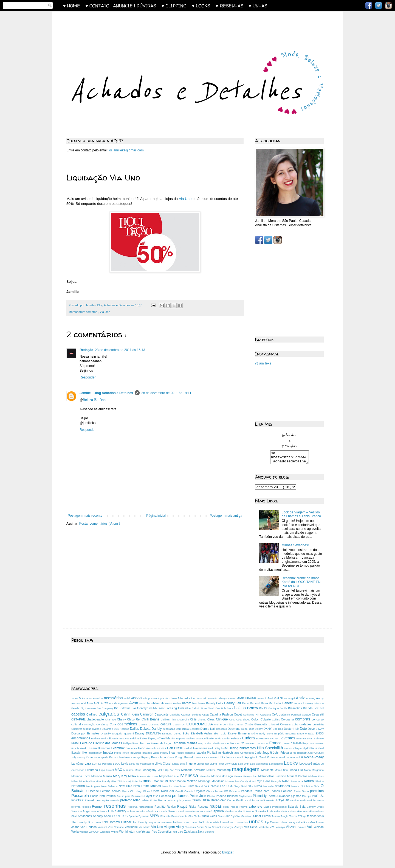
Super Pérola (262, 818)
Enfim (105, 741)
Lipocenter (203, 766)
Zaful (188, 834)
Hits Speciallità (271, 750)
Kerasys (136, 760)
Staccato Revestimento (174, 818)
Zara (194, 834)
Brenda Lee (312, 711)
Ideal (321, 751)
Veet (111, 829)
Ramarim (270, 803)
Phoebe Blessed (227, 798)
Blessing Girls (176, 711)
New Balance (110, 789)
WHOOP (94, 834)
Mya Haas (264, 784)
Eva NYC (276, 741)
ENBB (320, 736)
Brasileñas (296, 711)
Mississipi (127, 784)
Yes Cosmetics (162, 834)
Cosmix (144, 727)
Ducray (140, 736)
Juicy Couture (316, 755)
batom (187, 706)
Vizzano (292, 829)
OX (227, 794)
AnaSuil (262, 701)
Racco (231, 803)
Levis (125, 766)
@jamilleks (263, 363)
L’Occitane (226, 760)
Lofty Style (232, 766)
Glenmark (132, 751)
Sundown (247, 818)
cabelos (79, 717)
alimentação (211, 701)
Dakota (146, 731)
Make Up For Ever (169, 772)
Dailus (135, 731)
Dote (304, 731)
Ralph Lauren (255, 803)
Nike (251, 789)
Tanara (276, 818)
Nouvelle (269, 789)
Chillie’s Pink (169, 722)
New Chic (126, 788)
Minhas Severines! (295, 548)
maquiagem (246, 772)
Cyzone (97, 731)
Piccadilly (260, 798)
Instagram (388, 5)
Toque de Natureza (161, 825)
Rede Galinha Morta (312, 803)
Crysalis (286, 727)
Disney (259, 731)
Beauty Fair (233, 706)
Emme (243, 736)
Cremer (239, 727)
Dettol (245, 731)
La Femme (293, 760)
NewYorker (181, 789)
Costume (155, 727)
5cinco (84, 701)
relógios (87, 809)
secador (141, 814)
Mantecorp (224, 772)
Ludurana (92, 772)
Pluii (305, 798)
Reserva (133, 809)
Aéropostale (150, 701)
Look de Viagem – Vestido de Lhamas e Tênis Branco (301, 517)
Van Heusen (89, 829)
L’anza (198, 760)
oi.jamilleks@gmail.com (126, 150)
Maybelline (167, 779)
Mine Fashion (87, 784)
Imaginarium (95, 755)
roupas (216, 809)
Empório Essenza (286, 736)
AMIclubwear (247, 701)
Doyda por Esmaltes (86, 736)
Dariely (157, 731)
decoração (169, 731)
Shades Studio (234, 814)
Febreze (319, 741)
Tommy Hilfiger (121, 825)
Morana (230, 784)
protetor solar (131, 803)
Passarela (81, 798)
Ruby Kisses (231, 809)
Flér (218, 746)
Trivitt (216, 825)
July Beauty (79, 760)
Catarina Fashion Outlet (226, 717)
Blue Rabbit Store (197, 711)
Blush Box (214, 711)
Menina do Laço (223, 779)
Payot (149, 798)
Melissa (190, 778)
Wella (75, 834)
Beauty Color (215, 706)
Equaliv (114, 741)
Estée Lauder (223, 741)
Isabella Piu (204, 755)
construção (89, 727)
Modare (159, 784)
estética (236, 741)
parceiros (317, 793)
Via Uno (185, 199)
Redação (86, 350)
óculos (117, 793)
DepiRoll (195, 731)
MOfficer (171, 784)
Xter (139, 834)
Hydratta (309, 751)
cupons (87, 731)
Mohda (182, 784)
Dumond (168, 736)
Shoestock (262, 814)
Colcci (256, 722)
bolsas (241, 710)
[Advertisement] (171, 27)
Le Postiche (106, 766)
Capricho (175, 717)
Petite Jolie (199, 798)
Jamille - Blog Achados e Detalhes (108, 305)
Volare (303, 829)
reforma (76, 809)
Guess (162, 751)
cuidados (306, 727)
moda (148, 783)
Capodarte (162, 717)
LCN (95, 766)
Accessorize (96, 701)
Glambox (119, 751)
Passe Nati (98, 798)
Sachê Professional (276, 809)
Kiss (154, 760)
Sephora (218, 814)
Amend (232, 701)
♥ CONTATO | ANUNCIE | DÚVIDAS (124, 6)
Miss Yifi (116, 784)
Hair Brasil (175, 751)
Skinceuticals (316, 814)
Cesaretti (318, 717)
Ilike (85, 755)
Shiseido (249, 814)
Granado (152, 751)
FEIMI (76, 746)
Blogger (228, 855)
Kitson (162, 760)
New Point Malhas (148, 788)
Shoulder (275, 814)
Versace (119, 829)
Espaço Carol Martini (162, 741)
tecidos (312, 818)
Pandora (247, 793)
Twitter (379, 5)
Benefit (288, 706)
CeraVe (307, 717)
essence (201, 741)
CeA (275, 717)
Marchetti (268, 772)
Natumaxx (298, 784)
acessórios (114, 700)
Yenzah (147, 834)
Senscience (192, 814)
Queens (187, 803)
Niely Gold (241, 789)
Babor (143, 706)
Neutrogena (94, 789)
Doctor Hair (292, 731)
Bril (322, 711)
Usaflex (311, 825)
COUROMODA (200, 726)
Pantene (287, 793)
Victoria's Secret (195, 829)
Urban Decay (288, 825)
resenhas (116, 808)
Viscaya (239, 829)
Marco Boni (282, 772)
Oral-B (180, 794)
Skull (75, 818)
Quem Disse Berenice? (209, 803)
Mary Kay (121, 779)
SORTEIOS (121, 818)
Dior (252, 731)
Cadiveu (92, 717)
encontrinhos (81, 741)
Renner (98, 809)
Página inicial (156, 516)
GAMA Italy (301, 746)
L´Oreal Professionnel (271, 760)
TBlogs (302, 818)
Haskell (188, 751)
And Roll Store (278, 701)
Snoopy (98, 818)
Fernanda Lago (161, 746)
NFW (191, 789)
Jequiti (268, 755)
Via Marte (145, 829)
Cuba (296, 727)
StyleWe (236, 818)
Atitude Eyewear (119, 706)
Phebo (212, 798)
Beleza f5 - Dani (94, 400)
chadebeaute (96, 722)
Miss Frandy (103, 784)
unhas (257, 824)
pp (310, 798)
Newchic (168, 789)
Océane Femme (100, 793)
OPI (172, 794)
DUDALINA (154, 736)
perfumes (181, 798)
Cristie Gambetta (257, 727)
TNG (106, 825)
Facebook (369, 5)
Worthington (128, 834)
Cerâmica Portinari (290, 717)
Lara (88, 766)
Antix (301, 700)
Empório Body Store (261, 736)
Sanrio (95, 814)
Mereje (239, 779)
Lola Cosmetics (260, 766)
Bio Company (105, 711)
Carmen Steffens (192, 717)
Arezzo (76, 706)
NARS (287, 784)
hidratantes (248, 751)
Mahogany (150, 772)
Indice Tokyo (122, 755)
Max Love (153, 779)
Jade (259, 755)
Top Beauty (141, 825)
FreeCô (288, 746)
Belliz (278, 706)
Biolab (153, 711)
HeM (225, 751)
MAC (119, 772)
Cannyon (147, 717)
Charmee (111, 722)
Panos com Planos (268, 793)
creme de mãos (224, 727)
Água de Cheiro (168, 701)
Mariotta (97, 779)
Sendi (181, 814)
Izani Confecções (244, 755)
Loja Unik (244, 766)
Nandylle (276, 784)
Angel (292, 701)
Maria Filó (297, 772)
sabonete (256, 809)
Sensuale (206, 814)
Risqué (183, 809)
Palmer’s (235, 794)
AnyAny (311, 701)
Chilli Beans (151, 722)
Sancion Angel (81, 814)
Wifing (115, 834)
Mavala (142, 779)
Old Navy (136, 794)
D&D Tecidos (122, 731)
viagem (170, 829)
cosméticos (128, 726)
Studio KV (225, 818)
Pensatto (166, 798)
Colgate (266, 722)
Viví (273, 829)
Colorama (288, 722)
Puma (163, 803)
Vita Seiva (251, 829)
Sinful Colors (289, 814)
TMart (98, 825)
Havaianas (201, 751)
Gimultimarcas (101, 751)
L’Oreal (238, 760)
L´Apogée (249, 760)
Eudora (249, 740)
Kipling (146, 760)
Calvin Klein (130, 717)
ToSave (178, 825)
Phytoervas (246, 798)
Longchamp (276, 766)
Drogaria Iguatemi (124, 736)
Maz (177, 779)
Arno (90, 706)
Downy (320, 731)
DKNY (268, 731)
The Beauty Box (83, 825)
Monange (205, 784)
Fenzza (145, 746)
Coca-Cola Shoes (240, 722)
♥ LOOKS (204, 6)
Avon (134, 705)
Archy (320, 701)
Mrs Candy (242, 784)
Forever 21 (238, 746)
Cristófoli (274, 727)
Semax (173, 814)
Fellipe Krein (132, 746)
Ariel (83, 706)
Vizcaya (281, 829)
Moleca (192, 784)
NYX (317, 789)
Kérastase (124, 760)
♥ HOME (74, 6)
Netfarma (79, 788)
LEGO (117, 766)
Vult (310, 829)
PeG (156, 798)
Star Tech (194, 818)
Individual (136, 755)
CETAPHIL (79, 722)
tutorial (225, 825)
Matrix (133, 779)
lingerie (191, 766)
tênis (321, 818)
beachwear (199, 706)
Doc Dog (278, 731)
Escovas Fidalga (129, 741)
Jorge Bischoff (298, 755)
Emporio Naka (306, 736)
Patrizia (111, 798)
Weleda (319, 829)
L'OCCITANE (210, 760)
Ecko (186, 736)
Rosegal (204, 809)
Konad (189, 760)
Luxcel (111, 772)
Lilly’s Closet (163, 766)
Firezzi (211, 746)
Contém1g (103, 727)
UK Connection (239, 825)
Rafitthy (241, 803)
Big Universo (89, 711)
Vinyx (230, 829)
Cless (212, 722)
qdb (179, 803)
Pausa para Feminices (131, 798)
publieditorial (149, 803)
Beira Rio (268, 706)
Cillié (194, 722)
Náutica (319, 784)
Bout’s (264, 711)
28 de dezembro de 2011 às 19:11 (166, 393)
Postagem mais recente (85, 516)
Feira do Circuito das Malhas (101, 746)
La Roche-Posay (311, 760)
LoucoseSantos (310, 766)
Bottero (253, 711)
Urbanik (301, 825)
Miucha (138, 784)
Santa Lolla (107, 814)
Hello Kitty (215, 751)
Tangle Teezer (289, 818)
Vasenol (103, 829)
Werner (84, 834)
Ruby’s (244, 809)
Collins (276, 722)
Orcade (189, 794)
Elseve (233, 736)
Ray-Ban (283, 803)
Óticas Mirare (215, 794)
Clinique (222, 722)
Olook (147, 794)
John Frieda (281, 755)
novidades (283, 788)
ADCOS (137, 701)
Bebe (246, 706)
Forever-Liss (253, 746)
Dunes (178, 736)
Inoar (173, 755)
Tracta (194, 825)
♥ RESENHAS (232, 6)
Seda (164, 814)
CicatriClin (184, 722)
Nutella (296, 789)
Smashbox (85, 818)
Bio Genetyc (140, 711)
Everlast (301, 741)
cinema (203, 722)
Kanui (90, 760)
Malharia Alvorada (194, 772)
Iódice (181, 755)
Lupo (102, 772)
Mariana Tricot (81, 779)
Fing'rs (203, 746)
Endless (96, 741)
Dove (312, 731)
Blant (162, 711)
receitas (295, 803)
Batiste (177, 706)
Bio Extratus (123, 711)
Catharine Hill (252, 717)
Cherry (122, 722)
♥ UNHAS (258, 6)
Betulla (76, 711)
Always (223, 701)
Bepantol (299, 706)
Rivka (193, 809)
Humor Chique (294, 751)
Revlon (172, 809)
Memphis (205, 779)
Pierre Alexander (279, 798)
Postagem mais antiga (226, 516)
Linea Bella (179, 766)
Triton (209, 825)
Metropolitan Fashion (273, 779)
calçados (110, 716)
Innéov (165, 755)
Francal (276, 745)
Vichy (181, 829)
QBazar (172, 803)
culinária (318, 727)
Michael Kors (316, 779)
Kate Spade (102, 760)
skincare (302, 814)
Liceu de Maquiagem (142, 766)
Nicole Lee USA (222, 788)
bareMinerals (156, 706)
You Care (178, 834)
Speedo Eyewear (139, 818)
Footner (225, 746)
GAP (312, 746)
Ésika (144, 741)
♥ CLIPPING (177, 6)
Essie (211, 741)
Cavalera (266, 717)
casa (206, 717)
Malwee (212, 772)
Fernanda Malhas (185, 746)
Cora (114, 727)
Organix (200, 793)
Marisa (108, 779)
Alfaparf (183, 701)
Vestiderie (132, 829)
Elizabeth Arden (202, 736)
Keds (113, 760)
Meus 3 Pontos (298, 779)
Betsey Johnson (314, 706)
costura (167, 727)
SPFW (155, 818)
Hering (234, 751)
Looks (291, 765)
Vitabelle (264, 829)
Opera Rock (160, 793)
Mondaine (218, 784)
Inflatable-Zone (151, 755)
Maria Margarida (314, 772)
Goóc (142, 751)
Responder (88, 377)
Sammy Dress (315, 809)
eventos (289, 740)
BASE (169, 706)
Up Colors (272, 825)
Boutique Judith (278, 711)
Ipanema (190, 755)
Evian (310, 741)
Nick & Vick (203, 789)
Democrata (183, 731)
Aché (128, 701)
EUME (260, 741)
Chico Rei (134, 722)
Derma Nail (208, 731)
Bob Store (228, 711)
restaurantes (146, 809)
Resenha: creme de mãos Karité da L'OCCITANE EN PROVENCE (301, 585)
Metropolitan (250, 779)
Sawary (121, 814)
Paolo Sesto (302, 794)
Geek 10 (86, 751)
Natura (309, 784)
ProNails (115, 803)
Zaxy (201, 834)
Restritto (161, 809)
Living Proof (217, 766)
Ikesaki (76, 755)
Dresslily (106, 736)
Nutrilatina (307, 789)
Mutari (253, 784)
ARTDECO (101, 706)
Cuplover (77, 731)
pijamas (296, 798)
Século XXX (153, 814)
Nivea (259, 788)
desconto (222, 731)
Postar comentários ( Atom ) (100, 524)
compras (92, 312)
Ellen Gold (221, 736)
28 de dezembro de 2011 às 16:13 (120, 350)
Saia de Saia (297, 809)
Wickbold (106, 834)
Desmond (235, 731)
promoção (102, 803)
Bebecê (256, 706)
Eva (267, 741)
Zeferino (210, 834)
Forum (265, 746)
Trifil (202, 825)
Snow (108, 818)
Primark (90, 803)
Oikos (126, 794)
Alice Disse (196, 701)
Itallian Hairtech (223, 755)
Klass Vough (176, 760)
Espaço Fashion (186, 741)
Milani (75, 784)
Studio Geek (209, 818)
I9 (317, 751)
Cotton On (179, 727)
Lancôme (78, 766)
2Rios (75, 701)
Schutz (131, 814)
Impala (109, 755)
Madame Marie (133, 772)
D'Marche (108, 731)
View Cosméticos (216, 829)
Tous (187, 825)
